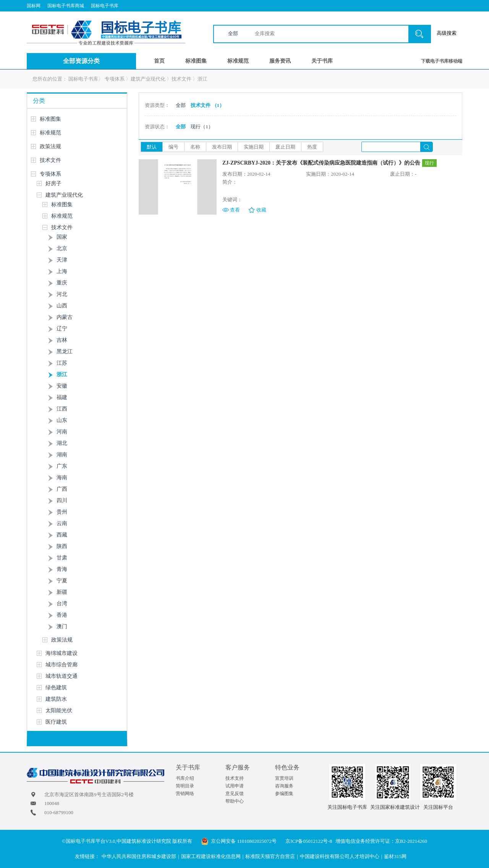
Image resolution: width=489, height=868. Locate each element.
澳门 (62, 626)
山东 (62, 420)
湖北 (62, 443)
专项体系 (115, 79)
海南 (62, 478)
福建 (62, 397)
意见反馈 (235, 794)
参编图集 (284, 794)
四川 (62, 500)
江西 (62, 409)
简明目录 (185, 786)
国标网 (34, 6)
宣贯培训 (284, 778)
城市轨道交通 (62, 676)
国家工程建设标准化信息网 (211, 856)
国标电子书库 (105, 6)
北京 (62, 248)
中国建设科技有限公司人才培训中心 (340, 856)
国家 (62, 237)
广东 (62, 466)
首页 (159, 61)
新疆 (62, 592)
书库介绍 (185, 778)
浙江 (202, 79)
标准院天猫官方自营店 (270, 856)
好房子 (53, 183)
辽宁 (62, 329)
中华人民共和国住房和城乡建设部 (139, 856)
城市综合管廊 (62, 665)
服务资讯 (280, 61)
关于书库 (322, 61)
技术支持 (235, 778)
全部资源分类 (81, 61)
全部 (233, 33)
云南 (62, 523)
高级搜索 (447, 33)
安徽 (62, 386)
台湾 (62, 604)
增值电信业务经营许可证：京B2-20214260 (381, 841)
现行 (202, 127)
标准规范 (238, 61)
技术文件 (181, 79)
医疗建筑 (56, 722)
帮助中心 (235, 801)
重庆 (62, 283)
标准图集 (196, 61)
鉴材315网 (395, 856)
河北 (62, 294)
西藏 (62, 535)
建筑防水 (56, 699)
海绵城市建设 (62, 653)
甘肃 (62, 558)
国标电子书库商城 (66, 6)
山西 (62, 306)
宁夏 (62, 581)
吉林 (62, 340)
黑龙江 (65, 352)
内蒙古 (65, 317)
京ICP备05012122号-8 (309, 841)
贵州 (62, 512)
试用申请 (235, 786)
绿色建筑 (56, 688)
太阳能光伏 (59, 710)
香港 (62, 615)
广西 (62, 489)
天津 (62, 260)
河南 (62, 432)
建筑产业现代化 (148, 79)
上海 (62, 271)
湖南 (62, 455)
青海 (62, 569)
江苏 (62, 363)
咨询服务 (284, 786)
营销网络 (185, 794)
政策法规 (50, 146)
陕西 (62, 546)
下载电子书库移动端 (442, 61)
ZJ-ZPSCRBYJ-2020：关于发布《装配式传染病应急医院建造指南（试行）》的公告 (321, 163)
